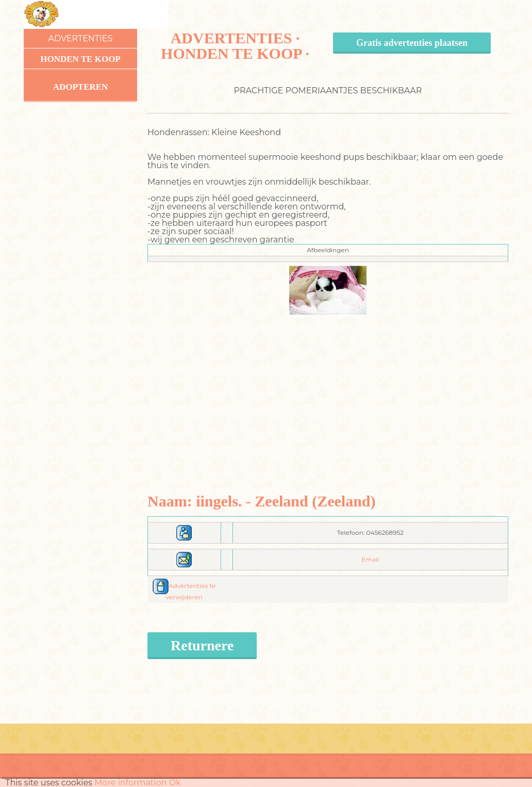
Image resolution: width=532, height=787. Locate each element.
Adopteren (81, 87)
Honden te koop (80, 59)
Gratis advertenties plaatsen (412, 43)
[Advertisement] (328, 388)
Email (370, 559)
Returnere (202, 645)
